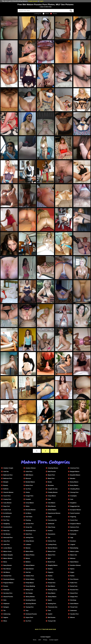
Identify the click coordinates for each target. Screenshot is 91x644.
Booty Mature (74, 482)
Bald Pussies (52, 471)
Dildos (28, 506)
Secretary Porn (8, 593)
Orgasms (51, 572)
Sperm (50, 600)
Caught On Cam (53, 489)
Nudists (50, 569)
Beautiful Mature (75, 475)
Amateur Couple (8, 468)
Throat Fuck (74, 607)
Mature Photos (30, 555)
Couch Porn (7, 496)
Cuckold (28, 499)
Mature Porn (52, 555)
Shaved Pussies (8, 597)
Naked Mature (74, 562)
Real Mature (51, 586)
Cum (49, 499)
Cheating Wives (75, 489)
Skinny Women (30, 597)
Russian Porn (74, 590)
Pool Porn (51, 579)
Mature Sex (74, 555)
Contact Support (45, 637)
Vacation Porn (74, 614)
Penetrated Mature (9, 579)
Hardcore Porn (75, 527)
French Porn (74, 520)
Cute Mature (52, 503)
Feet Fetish (29, 517)
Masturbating (74, 548)
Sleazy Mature (52, 597)
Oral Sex (28, 572)
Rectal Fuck (74, 586)
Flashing (28, 520)
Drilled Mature (52, 510)
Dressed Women (31, 510)
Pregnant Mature (8, 583)
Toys (27, 610)
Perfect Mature (30, 579)
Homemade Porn (31, 531)
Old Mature (7, 572)
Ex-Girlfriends (8, 513)
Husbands (73, 534)
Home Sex (6, 531)
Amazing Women (53, 468)
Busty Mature (74, 485)
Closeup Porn (74, 492)
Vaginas (6, 617)
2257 (40, 640)
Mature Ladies (74, 551)
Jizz (49, 538)
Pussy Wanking (30, 586)
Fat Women (7, 517)
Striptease (6, 604)
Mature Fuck (52, 551)
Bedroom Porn (8, 478)
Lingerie (73, 544)
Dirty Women (52, 506)
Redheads (6, 590)
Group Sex (29, 527)
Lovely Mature (8, 548)
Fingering (73, 517)
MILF (49, 558)
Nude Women (30, 569)
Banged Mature (75, 471)
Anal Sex (6, 471)
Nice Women (7, 569)
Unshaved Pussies (31, 614)
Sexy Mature (52, 593)
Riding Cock (29, 590)
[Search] (46, 11)
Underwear (73, 610)
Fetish (50, 517)
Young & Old (52, 621)
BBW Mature (29, 475)
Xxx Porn (28, 621)
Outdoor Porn (30, 576)
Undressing (7, 614)
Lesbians (28, 544)
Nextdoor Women (75, 565)
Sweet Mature (74, 604)
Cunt (72, 499)
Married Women (53, 548)
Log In (41, 1)
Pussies (6, 586)
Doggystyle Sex (75, 506)
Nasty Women (8, 565)
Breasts (6, 485)
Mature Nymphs (8, 555)
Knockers (73, 541)
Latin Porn (6, 544)
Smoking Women (31, 600)
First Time (6, 520)
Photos (54, 14)
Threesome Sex (53, 607)
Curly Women (7, 503)
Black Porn (51, 478)
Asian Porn (29, 471)
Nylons (72, 569)
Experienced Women (54, 513)
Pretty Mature (30, 583)
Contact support (54, 640)
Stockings (73, 600)
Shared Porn (74, 593)
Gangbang (6, 524)
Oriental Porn (7, 576)
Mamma (28, 548)
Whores (73, 617)
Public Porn (74, 583)
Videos (46, 14)
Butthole (6, 489)
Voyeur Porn (29, 617)
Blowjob (6, 482)
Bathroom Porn (8, 475)
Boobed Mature (30, 482)
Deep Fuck (7, 506)
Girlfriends (51, 524)
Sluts (5, 600)
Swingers (6, 607)
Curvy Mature (30, 503)
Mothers (28, 562)
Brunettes (51, 485)
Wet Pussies (52, 617)
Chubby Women (53, 492)
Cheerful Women (8, 492)
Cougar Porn (29, 496)
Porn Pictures (74, 579)
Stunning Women (31, 604)
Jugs (72, 538)
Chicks (28, 492)
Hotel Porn (29, 534)
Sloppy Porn (74, 597)
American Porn (75, 468)
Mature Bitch (29, 551)
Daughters (73, 503)
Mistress (73, 558)
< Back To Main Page (45, 7)
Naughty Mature (53, 565)
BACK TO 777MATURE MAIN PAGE (45, 629)
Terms (35, 640)
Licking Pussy (52, 544)
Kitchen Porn (52, 541)
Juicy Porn (7, 541)
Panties (50, 576)
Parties (72, 576)
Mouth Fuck (51, 562)
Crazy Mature (52, 496)
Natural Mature (30, 565)
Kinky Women (30, 541)
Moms (5, 562)
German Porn (30, 524)
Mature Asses (7, 551)
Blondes (73, 478)
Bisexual (28, 478)
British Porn (29, 485)
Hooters (50, 531)
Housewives (52, 534)
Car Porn (28, 489)
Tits (5, 610)
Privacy (45, 640)
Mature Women (8, 558)
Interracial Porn (8, 538)
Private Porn (52, 583)
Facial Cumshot (75, 513)
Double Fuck (7, 510)
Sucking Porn (52, 604)
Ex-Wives (28, 513)
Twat (49, 610)
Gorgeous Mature (75, 524)
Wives (5, 621)
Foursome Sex (52, 520)
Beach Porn (51, 475)
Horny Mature (74, 531)
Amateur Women (31, 468)
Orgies (72, 572)
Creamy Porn (7, 499)
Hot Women (7, 534)
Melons (28, 558)
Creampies (73, 496)
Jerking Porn (29, 538)
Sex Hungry (29, 593)
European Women (76, 510)
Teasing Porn (30, 607)
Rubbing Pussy (52, 590)
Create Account (33, 1)
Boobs (50, 482)
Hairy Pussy (51, 527)
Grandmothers (8, 527)
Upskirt (50, 614)
